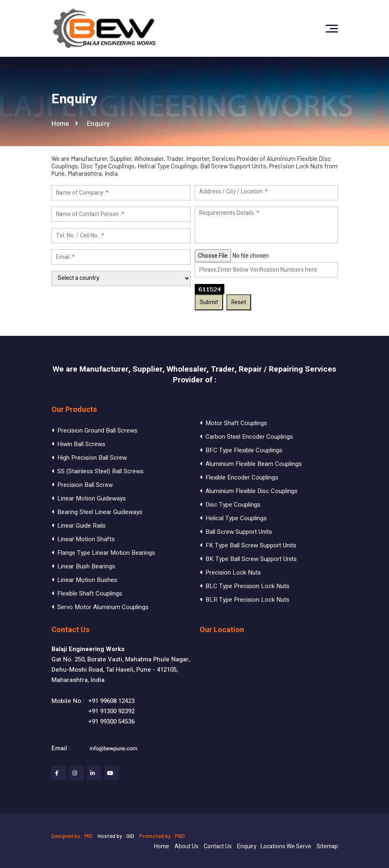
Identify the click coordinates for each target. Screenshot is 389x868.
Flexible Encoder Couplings (239, 477)
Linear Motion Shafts (83, 539)
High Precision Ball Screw (89, 458)
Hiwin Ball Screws (78, 444)
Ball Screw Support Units (236, 532)
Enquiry (247, 846)
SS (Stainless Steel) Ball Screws (98, 471)
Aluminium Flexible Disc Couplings (249, 491)
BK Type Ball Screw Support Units (248, 559)
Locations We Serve (286, 846)
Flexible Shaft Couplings (87, 593)
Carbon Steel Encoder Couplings (246, 437)
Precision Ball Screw (82, 485)
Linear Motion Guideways (89, 498)
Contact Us (218, 846)
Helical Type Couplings (233, 518)
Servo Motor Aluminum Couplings (100, 607)
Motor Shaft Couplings (233, 423)
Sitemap (327, 846)
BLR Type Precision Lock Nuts (245, 600)
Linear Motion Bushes (84, 580)
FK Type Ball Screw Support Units (248, 545)
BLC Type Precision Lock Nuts (245, 586)
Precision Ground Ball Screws (94, 431)
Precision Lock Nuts (230, 572)
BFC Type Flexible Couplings (241, 450)
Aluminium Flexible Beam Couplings (251, 464)
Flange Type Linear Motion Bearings (103, 553)
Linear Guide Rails (79, 526)
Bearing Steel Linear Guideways (97, 512)
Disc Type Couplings (230, 505)
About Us (186, 846)
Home (61, 124)
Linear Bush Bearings (83, 566)
